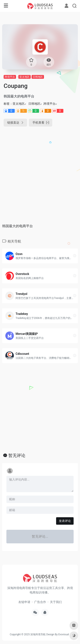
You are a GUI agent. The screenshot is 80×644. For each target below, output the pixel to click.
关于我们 (56, 602)
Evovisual (64, 634)
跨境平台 (10, 77)
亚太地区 (25, 77)
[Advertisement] (40, 174)
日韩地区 (38, 77)
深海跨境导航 (38, 634)
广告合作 (40, 602)
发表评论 (65, 521)
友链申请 (24, 602)
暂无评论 (17, 455)
